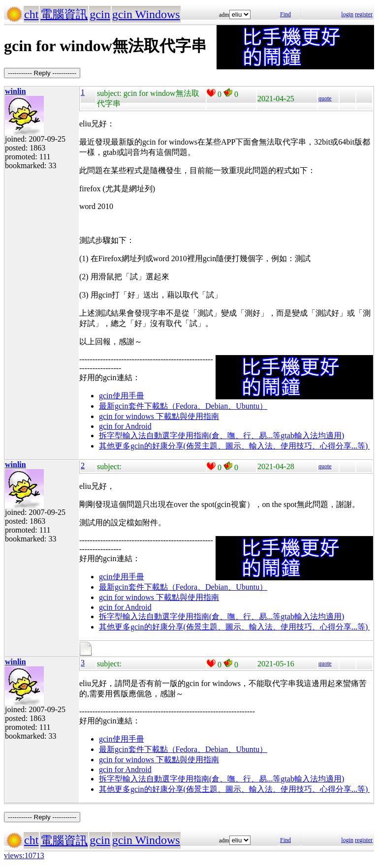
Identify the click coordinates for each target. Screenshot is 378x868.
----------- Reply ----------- (42, 73)
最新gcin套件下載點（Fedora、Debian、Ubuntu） (183, 406)
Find (285, 14)
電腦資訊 (64, 14)
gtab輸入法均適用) (312, 435)
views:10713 (24, 855)
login (347, 14)
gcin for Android (125, 426)
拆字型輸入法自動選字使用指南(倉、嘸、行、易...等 (190, 435)
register (364, 14)
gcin (100, 14)
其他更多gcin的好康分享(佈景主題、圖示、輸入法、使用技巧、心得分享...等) (234, 446)
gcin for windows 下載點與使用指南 (159, 416)
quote (325, 98)
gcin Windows (146, 14)
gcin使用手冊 (122, 396)
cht (31, 14)
